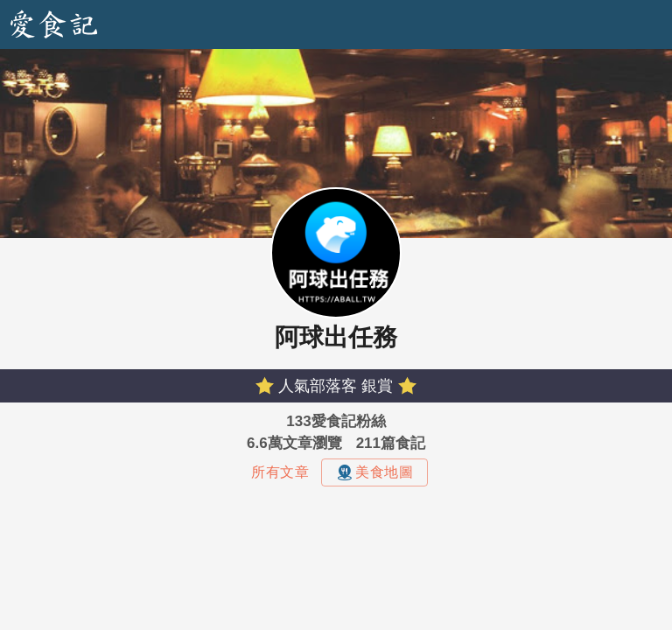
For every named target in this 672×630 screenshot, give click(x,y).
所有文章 (280, 472)
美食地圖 (374, 472)
